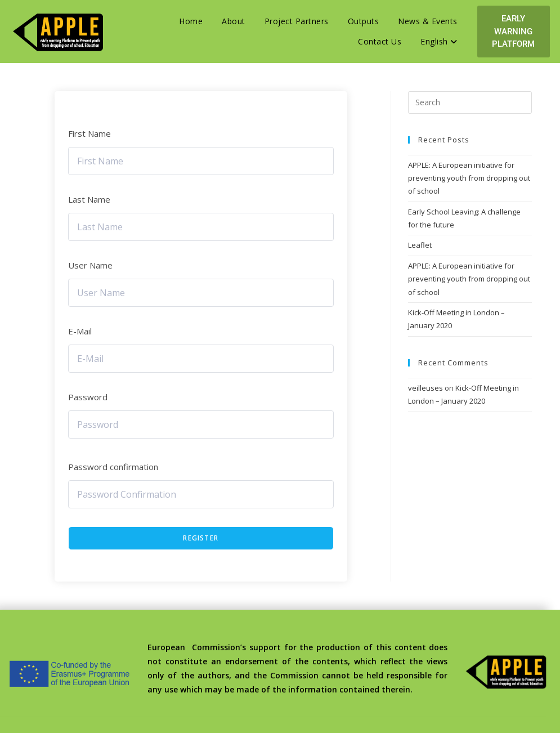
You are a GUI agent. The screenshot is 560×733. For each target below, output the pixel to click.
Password (88, 397)
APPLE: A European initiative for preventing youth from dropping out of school (469, 178)
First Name (89, 133)
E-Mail (80, 331)
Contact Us (380, 41)
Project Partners (297, 21)
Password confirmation (113, 467)
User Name (90, 265)
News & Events (428, 21)
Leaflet (420, 245)
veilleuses (425, 388)
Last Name (89, 199)
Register (201, 538)
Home (191, 21)
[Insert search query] (470, 102)
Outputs (364, 21)
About (234, 21)
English (439, 41)
